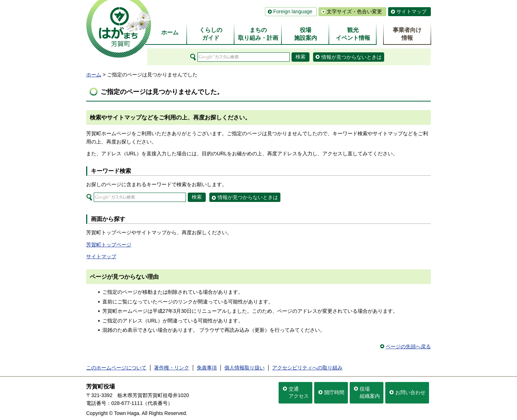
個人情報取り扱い (244, 368)
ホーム (94, 75)
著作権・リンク (172, 368)
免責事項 (207, 368)
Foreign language (293, 11)
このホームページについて (116, 368)
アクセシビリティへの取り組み (307, 368)
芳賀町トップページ (109, 245)
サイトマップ (411, 11)
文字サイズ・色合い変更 (354, 11)
